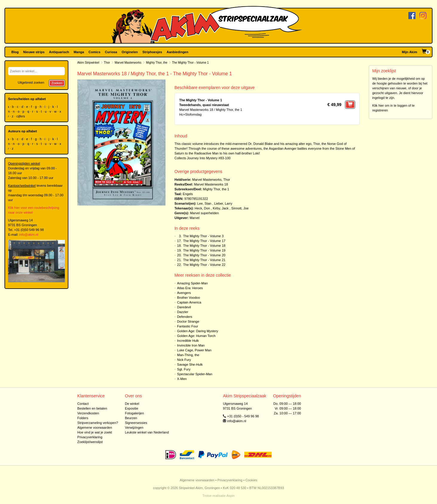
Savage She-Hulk (190, 364)
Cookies (252, 480)
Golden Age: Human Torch (196, 336)
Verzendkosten (88, 413)
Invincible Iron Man (191, 345)
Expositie (132, 408)
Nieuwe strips (34, 52)
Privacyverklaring (90, 437)
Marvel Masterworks (128, 63)
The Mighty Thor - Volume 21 (204, 260)
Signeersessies (136, 423)
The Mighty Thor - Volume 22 (204, 265)
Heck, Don (202, 208)
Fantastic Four (188, 326)
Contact (83, 404)
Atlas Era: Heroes (190, 288)
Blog (15, 52)
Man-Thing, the (188, 355)
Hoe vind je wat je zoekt (95, 432)
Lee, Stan (204, 203)
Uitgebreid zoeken (31, 82)
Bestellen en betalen (92, 408)
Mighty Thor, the (157, 63)
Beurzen (131, 418)
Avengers (184, 293)
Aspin (231, 496)
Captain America (189, 302)
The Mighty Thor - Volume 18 (204, 246)
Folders (83, 418)
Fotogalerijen (134, 413)
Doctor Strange (188, 321)
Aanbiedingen (178, 52)
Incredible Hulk (188, 341)
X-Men (182, 379)
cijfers (21, 116)
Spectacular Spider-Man (195, 374)
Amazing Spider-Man (193, 283)
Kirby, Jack (221, 208)
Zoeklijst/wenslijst (90, 442)
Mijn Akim (410, 52)
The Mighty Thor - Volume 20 (204, 255)
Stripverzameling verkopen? (98, 423)
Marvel (195, 218)
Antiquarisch (59, 52)
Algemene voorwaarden (95, 428)
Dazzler (183, 312)
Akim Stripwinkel (88, 63)
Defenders (185, 317)
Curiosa (111, 52)
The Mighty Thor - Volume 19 (204, 250)
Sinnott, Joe (240, 208)
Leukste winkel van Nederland (147, 432)
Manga (79, 52)
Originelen (130, 52)
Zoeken (57, 83)
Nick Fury (184, 360)
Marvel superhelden (204, 213)
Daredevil (184, 307)
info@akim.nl (29, 235)
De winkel (132, 404)
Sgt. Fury (184, 369)
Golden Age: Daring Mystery (198, 331)
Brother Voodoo (188, 298)
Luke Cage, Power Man (194, 350)
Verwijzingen (134, 428)
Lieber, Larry (223, 203)
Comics (94, 52)
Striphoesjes (152, 52)
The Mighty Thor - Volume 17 (204, 241)
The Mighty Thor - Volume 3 (203, 236)
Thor (107, 63)
